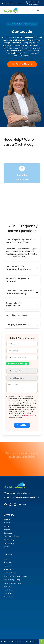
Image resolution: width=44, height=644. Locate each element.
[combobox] (9, 358)
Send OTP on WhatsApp (18, 364)
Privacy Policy (29, 415)
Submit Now (22, 425)
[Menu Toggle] (38, 10)
